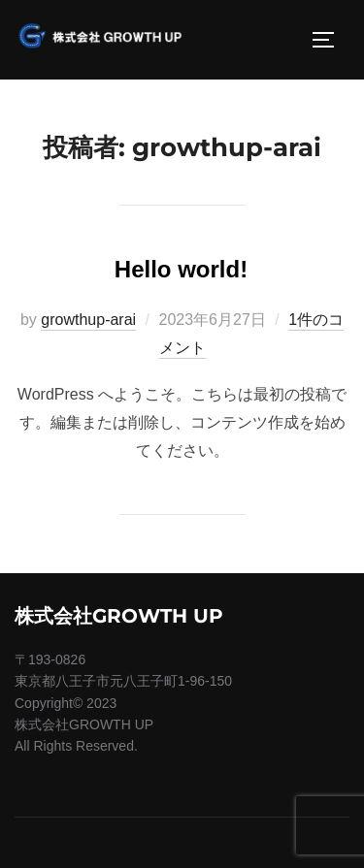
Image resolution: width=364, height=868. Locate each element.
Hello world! (181, 269)
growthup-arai (88, 320)
